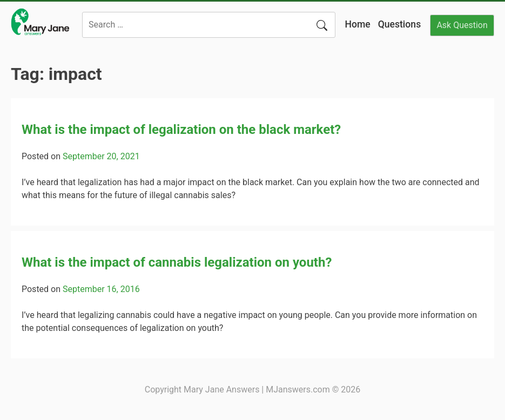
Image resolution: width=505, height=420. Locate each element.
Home (357, 24)
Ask (462, 25)
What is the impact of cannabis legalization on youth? (177, 262)
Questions (400, 24)
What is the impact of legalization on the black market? (181, 130)
